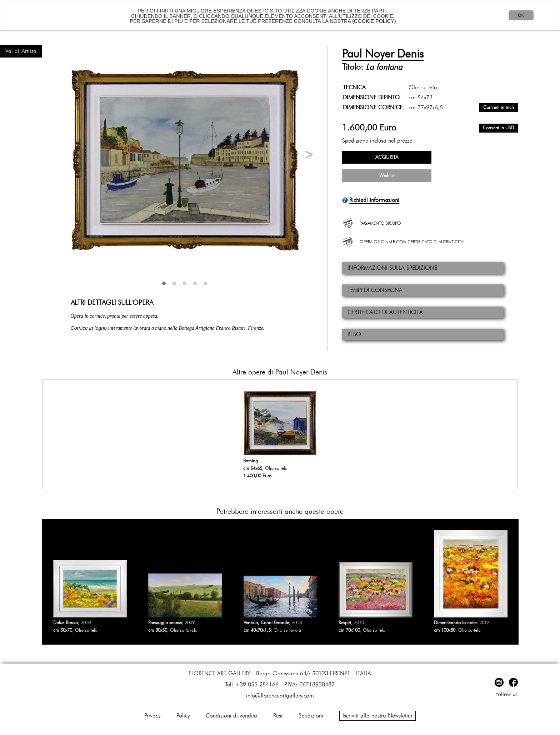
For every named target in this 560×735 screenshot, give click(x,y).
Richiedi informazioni (374, 200)
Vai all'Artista (21, 51)
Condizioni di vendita (231, 716)
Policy (183, 716)
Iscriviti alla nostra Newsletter (377, 716)
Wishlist (387, 176)
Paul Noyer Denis (383, 54)
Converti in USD (498, 128)
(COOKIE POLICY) (374, 21)
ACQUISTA (387, 157)
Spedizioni (311, 716)
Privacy (152, 716)
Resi (278, 716)
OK (521, 15)
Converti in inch (499, 108)
